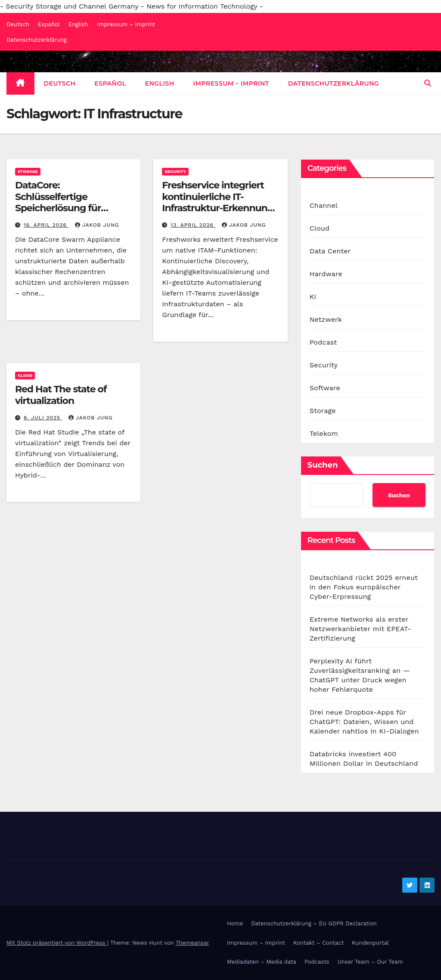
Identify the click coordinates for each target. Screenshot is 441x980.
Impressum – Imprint (126, 24)
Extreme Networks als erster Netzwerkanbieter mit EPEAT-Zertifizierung (360, 629)
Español (49, 24)
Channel (324, 205)
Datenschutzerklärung (37, 40)
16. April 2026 (46, 225)
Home (235, 923)
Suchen (323, 465)
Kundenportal (370, 943)
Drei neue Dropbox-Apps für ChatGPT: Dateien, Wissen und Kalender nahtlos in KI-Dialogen (364, 722)
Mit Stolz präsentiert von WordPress (57, 943)
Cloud (25, 375)
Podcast (323, 342)
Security (175, 171)
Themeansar (193, 943)
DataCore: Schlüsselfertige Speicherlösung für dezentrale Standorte (63, 202)
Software (325, 388)
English (78, 24)
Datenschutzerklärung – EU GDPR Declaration (314, 923)
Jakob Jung (97, 225)
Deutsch (18, 24)
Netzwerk (326, 319)
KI (313, 297)
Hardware (326, 274)
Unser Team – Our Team (370, 962)
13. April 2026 (193, 225)
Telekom (324, 433)
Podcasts (317, 962)
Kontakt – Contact (318, 943)
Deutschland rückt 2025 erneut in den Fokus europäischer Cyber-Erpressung (364, 587)
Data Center (330, 251)
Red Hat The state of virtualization (61, 395)
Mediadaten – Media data (262, 962)
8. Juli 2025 (43, 418)
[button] (428, 83)
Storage (28, 171)
